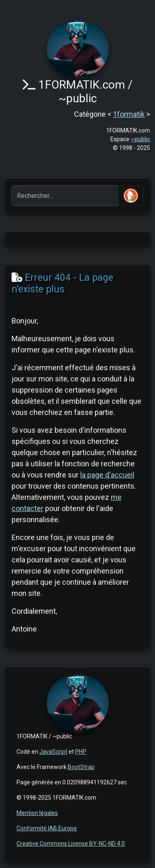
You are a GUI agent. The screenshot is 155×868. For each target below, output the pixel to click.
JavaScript (53, 752)
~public (140, 139)
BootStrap (81, 767)
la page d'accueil (107, 475)
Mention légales (37, 813)
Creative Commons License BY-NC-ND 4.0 (71, 844)
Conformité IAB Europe (47, 828)
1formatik (129, 114)
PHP (81, 752)
